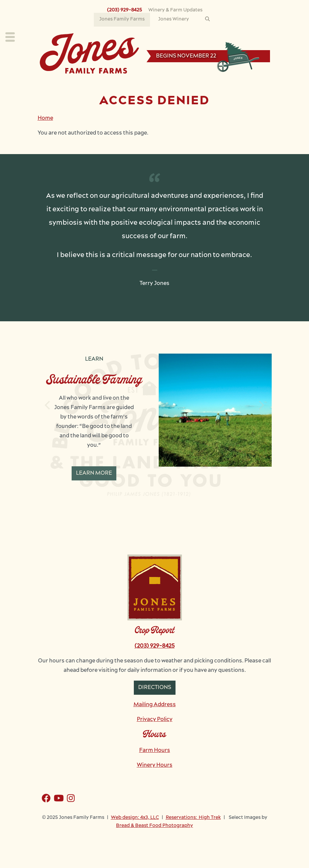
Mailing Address (155, 705)
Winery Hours (155, 765)
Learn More (94, 473)
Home (45, 118)
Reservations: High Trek (193, 818)
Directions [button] (155, 688)
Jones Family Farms (122, 19)
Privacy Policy (155, 720)
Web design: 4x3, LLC (135, 818)
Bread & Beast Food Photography (154, 826)
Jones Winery (173, 19)
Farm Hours (155, 751)
